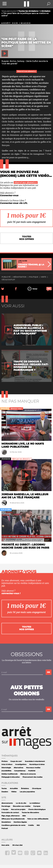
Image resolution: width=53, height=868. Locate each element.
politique (34, 277)
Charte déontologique (37, 809)
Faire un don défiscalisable (38, 819)
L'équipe (5, 809)
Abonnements (7, 803)
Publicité (32, 771)
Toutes (4, 789)
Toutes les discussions (30, 813)
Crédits (31, 825)
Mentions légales (20, 822)
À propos (37, 806)
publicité (6, 277)
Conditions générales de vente (13, 825)
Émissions (25, 789)
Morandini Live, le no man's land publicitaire (23, 445)
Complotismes (20, 771)
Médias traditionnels (9, 774)
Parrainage (6, 806)
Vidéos (14, 792)
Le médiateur (35, 803)
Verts (43, 277)
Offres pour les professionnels (13, 819)
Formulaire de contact (10, 813)
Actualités (14, 789)
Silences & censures (28, 774)
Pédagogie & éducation (11, 777)
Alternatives (18, 768)
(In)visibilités (6, 771)
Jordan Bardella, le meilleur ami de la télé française (25, 496)
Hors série (5, 845)
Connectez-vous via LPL (14, 203)
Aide (24, 816)
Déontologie (6, 768)
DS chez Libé (17, 845)
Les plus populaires (27, 792)
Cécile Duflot (8, 280)
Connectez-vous (9, 195)
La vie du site (21, 803)
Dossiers (5, 792)
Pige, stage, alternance (10, 816)
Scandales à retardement (35, 761)
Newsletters (6, 822)
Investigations (21, 764)
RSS (38, 825)
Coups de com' (16, 761)
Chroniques (37, 789)
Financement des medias (33, 777)
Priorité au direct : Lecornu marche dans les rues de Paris (25, 546)
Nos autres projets (18, 809)
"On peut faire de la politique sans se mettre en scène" (26, 42)
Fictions (5, 761)
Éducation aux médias (22, 806)
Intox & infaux (7, 764)
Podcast (5, 828)
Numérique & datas (37, 764)
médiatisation (20, 277)
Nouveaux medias (33, 768)
